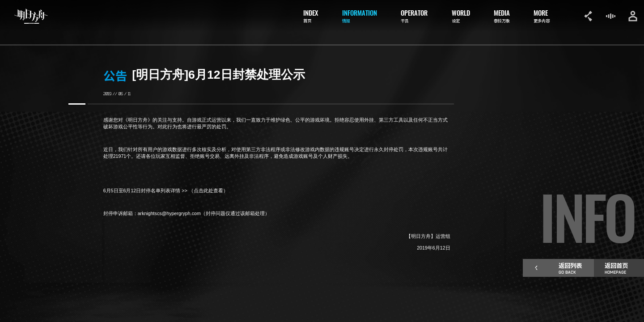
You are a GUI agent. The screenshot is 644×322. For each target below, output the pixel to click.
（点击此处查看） (209, 191)
